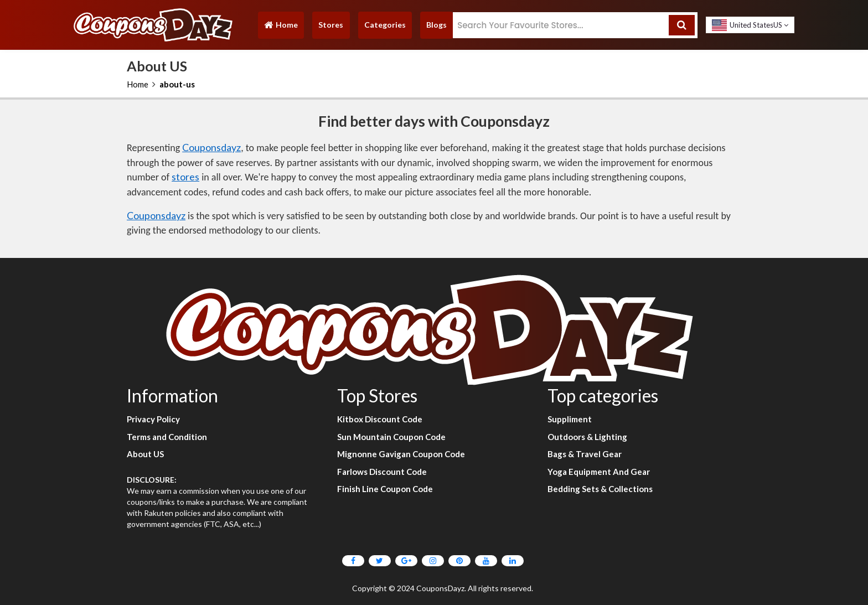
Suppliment (570, 419)
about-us (177, 84)
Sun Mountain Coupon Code (391, 437)
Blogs (436, 25)
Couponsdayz (211, 147)
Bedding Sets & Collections (600, 489)
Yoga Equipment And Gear (599, 472)
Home (281, 27)
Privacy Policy (153, 419)
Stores (331, 25)
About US (145, 454)
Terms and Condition (167, 437)
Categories (385, 25)
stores (185, 177)
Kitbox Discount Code (380, 419)
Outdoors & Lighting (587, 437)
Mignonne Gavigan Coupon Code (401, 454)
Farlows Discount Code (382, 472)
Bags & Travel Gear (585, 454)
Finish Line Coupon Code (385, 489)
